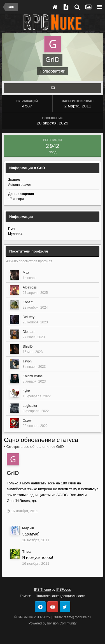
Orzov (27, 420)
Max (26, 273)
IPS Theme (43, 590)
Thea (26, 552)
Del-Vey (29, 317)
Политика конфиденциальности (60, 596)
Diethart (29, 332)
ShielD (28, 347)
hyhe (26, 391)
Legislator (30, 406)
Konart (28, 302)
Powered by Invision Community (53, 623)
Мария (28, 528)
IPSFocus (64, 590)
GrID (13, 473)
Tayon (27, 361)
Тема (25, 596)
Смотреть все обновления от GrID (34, 447)
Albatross (30, 287)
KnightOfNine (33, 376)
